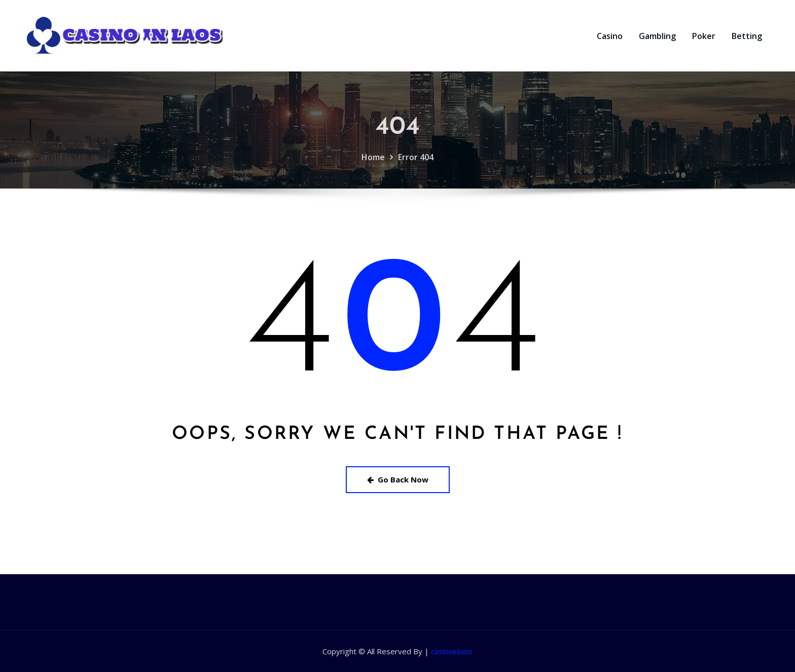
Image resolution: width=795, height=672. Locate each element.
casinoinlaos (452, 651)
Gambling (657, 36)
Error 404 (416, 164)
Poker (704, 36)
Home (373, 164)
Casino (610, 36)
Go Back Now (398, 479)
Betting (747, 36)
